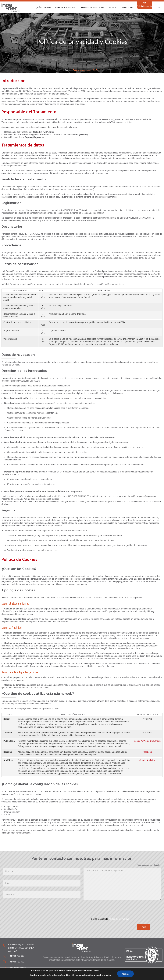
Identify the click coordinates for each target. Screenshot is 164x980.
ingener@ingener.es (17, 968)
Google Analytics (147, 760)
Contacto (127, 7)
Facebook (147, 752)
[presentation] (106, 910)
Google (137, 741)
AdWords (145, 741)
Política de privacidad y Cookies (110, 977)
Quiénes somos (43, 7)
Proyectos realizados (92, 7)
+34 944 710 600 (16, 956)
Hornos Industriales (66, 7)
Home (67, 70)
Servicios (113, 7)
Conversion (155, 741)
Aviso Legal (90, 977)
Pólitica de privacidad (119, 919)
